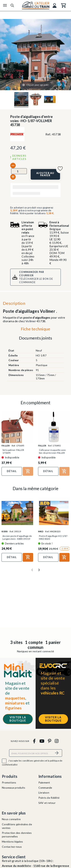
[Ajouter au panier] (45, 174)
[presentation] (32, 568)
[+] (13, 177)
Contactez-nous (12, 847)
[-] (13, 165)
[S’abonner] (57, 753)
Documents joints (36, 338)
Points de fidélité (49, 798)
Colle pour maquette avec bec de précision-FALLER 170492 (53, 453)
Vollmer (31, 321)
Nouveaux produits (14, 788)
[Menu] (5, 6)
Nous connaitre (11, 819)
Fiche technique (36, 329)
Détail (12, 471)
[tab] (35, 330)
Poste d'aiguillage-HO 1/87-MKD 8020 (54, 537)
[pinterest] (49, 741)
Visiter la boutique (18, 719)
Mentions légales (12, 842)
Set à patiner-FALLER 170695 (13, 451)
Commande (45, 788)
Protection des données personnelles (17, 835)
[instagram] (57, 741)
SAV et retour (47, 803)
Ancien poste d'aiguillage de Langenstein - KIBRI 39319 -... (17, 539)
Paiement (44, 782)
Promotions (9, 782)
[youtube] (42, 741)
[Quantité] (19, 171)
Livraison (44, 793)
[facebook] (34, 741)
